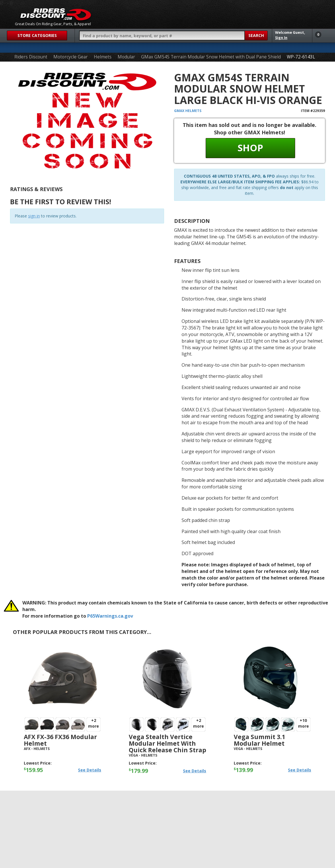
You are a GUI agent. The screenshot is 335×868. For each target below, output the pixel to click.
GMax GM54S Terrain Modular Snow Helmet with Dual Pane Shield (211, 57)
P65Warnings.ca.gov (110, 616)
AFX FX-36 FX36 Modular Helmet (60, 740)
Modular (126, 57)
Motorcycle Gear (71, 57)
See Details (90, 770)
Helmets (103, 57)
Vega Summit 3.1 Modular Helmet (259, 740)
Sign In (281, 38)
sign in (34, 216)
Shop (250, 148)
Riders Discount (31, 57)
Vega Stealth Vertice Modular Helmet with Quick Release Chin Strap (167, 743)
